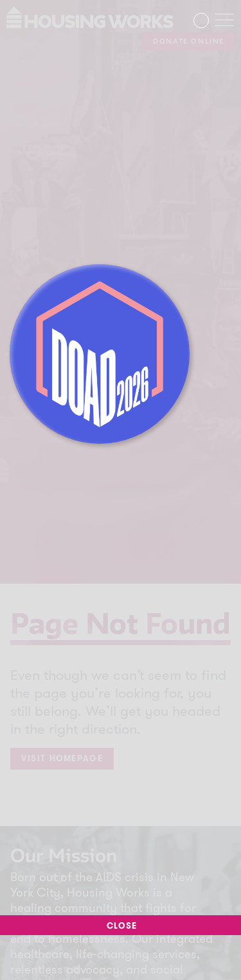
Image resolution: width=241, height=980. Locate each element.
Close (121, 926)
